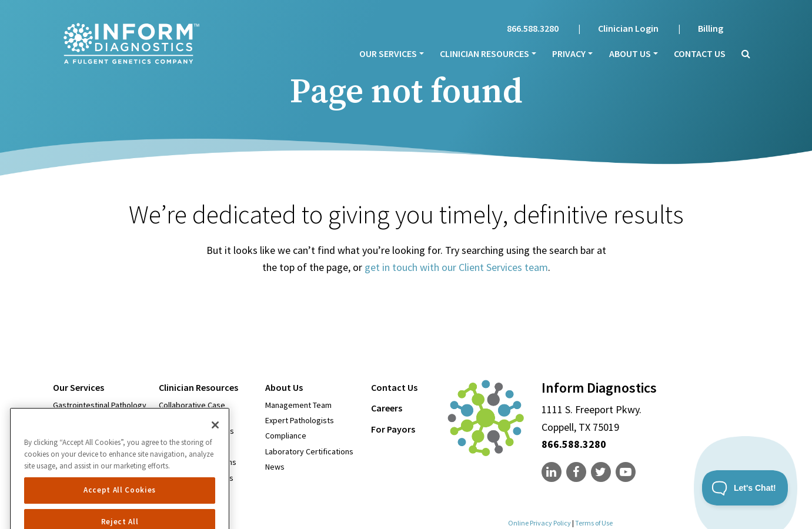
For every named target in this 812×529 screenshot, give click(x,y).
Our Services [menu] (388, 53)
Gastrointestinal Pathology (100, 405)
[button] (742, 53)
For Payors (393, 429)
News (275, 467)
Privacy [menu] (569, 53)
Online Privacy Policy (539, 523)
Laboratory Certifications (309, 451)
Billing (711, 28)
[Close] (215, 446)
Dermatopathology (86, 420)
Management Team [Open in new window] (298, 405)
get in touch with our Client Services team (456, 267)
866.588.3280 (533, 28)
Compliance (286, 436)
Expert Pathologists (300, 420)
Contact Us (700, 53)
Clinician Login (628, 28)
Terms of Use (594, 523)
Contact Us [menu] (394, 387)
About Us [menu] (630, 53)
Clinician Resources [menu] (484, 53)
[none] (553, 472)
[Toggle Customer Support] (745, 488)
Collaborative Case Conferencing (192, 410)
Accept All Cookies (120, 510)
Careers (387, 408)
